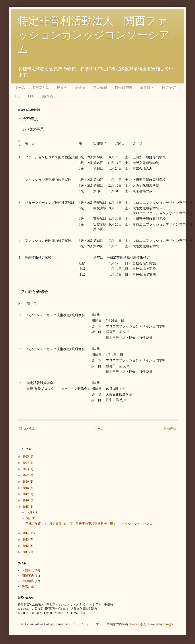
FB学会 (48, 96)
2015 (26, 507)
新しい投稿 (27, 429)
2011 (26, 552)
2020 (26, 482)
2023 (26, 469)
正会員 (80, 88)
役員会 (62, 88)
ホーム (20, 88)
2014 (26, 533)
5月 (29, 518)
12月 (30, 512)
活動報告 (28, 581)
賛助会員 (100, 88)
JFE (18, 96)
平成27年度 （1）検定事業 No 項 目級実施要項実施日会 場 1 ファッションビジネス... (89, 524)
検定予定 (169, 88)
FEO (31, 96)
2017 (26, 494)
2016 (26, 500)
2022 (26, 475)
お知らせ (28, 570)
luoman (135, 624)
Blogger (168, 624)
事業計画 (147, 88)
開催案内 (28, 576)
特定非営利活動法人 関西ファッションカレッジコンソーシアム (94, 35)
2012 (26, 546)
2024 (26, 463)
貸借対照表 (124, 88)
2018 (26, 488)
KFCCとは (41, 88)
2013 (26, 540)
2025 (26, 457)
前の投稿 (170, 429)
